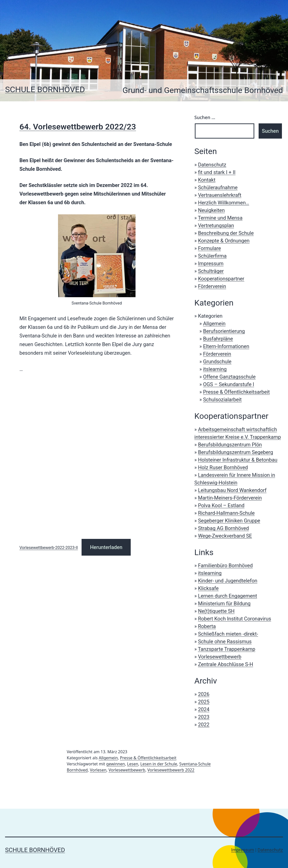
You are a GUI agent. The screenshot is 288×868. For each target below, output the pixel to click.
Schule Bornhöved (45, 89)
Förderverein (212, 286)
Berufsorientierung (224, 331)
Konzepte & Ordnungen (224, 241)
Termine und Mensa (220, 218)
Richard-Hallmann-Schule (226, 513)
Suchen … (205, 117)
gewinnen (116, 764)
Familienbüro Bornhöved (225, 565)
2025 (204, 702)
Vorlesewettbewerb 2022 (171, 770)
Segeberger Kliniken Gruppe (229, 521)
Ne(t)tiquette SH (216, 611)
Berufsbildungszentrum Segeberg (236, 452)
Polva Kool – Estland (221, 505)
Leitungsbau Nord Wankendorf (232, 490)
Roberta (207, 626)
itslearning (215, 369)
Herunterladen (106, 547)
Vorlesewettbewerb (220, 657)
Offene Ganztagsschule (229, 377)
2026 (204, 694)
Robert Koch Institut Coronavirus (235, 619)
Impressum (211, 263)
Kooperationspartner (221, 279)
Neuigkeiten (212, 210)
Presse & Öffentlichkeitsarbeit (236, 392)
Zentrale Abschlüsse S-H (226, 664)
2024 (204, 709)
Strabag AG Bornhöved (224, 528)
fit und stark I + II (217, 172)
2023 (204, 717)
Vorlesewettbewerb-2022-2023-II (49, 548)
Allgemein (214, 324)
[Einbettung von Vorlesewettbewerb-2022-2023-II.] (97, 457)
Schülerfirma (212, 256)
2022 (204, 725)
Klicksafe (208, 588)
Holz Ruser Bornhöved (223, 467)
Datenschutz (212, 165)
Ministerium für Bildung (224, 603)
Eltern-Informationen (226, 346)
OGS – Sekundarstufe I (229, 384)
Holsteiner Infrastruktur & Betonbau (238, 460)
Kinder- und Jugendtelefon (228, 581)
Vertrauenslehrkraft (220, 195)
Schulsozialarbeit (222, 400)
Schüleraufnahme (218, 187)
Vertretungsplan (216, 225)
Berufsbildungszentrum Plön (230, 445)
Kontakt (207, 180)
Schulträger (211, 271)
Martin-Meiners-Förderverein (230, 498)
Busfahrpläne (218, 339)
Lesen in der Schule (159, 764)
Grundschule (217, 362)
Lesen (133, 764)
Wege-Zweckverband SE (225, 536)
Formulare (210, 248)
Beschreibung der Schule (226, 233)
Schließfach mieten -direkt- (228, 634)
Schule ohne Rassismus (225, 641)
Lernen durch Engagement (228, 596)
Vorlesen (98, 770)
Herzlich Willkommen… (224, 203)
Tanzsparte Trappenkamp (226, 649)
